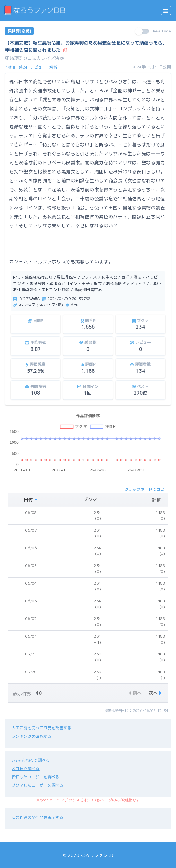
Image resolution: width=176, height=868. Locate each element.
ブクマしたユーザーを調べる (37, 785)
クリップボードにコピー (146, 489)
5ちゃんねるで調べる (31, 760)
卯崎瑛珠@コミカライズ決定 (35, 58)
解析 (53, 67)
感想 (23, 67)
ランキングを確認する (31, 736)
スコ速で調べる (26, 768)
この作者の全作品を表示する (37, 817)
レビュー (38, 67)
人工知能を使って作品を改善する (41, 728)
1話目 (11, 67)
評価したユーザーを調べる (35, 777)
